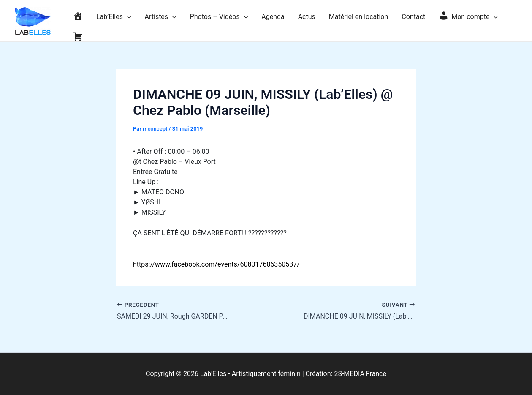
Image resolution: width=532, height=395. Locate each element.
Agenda (273, 17)
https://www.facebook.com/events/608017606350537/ (216, 264)
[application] (127, 17)
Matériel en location (359, 17)
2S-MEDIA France (360, 374)
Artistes (161, 17)
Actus (307, 17)
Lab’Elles (114, 17)
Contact (413, 17)
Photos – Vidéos (219, 17)
